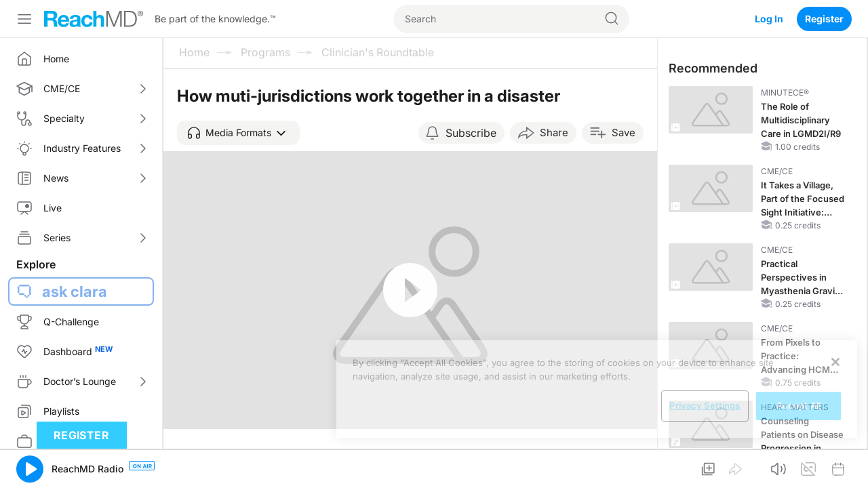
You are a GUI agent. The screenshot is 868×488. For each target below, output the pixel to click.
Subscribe (471, 133)
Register (824, 19)
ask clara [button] (75, 291)
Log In (769, 19)
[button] (238, 133)
